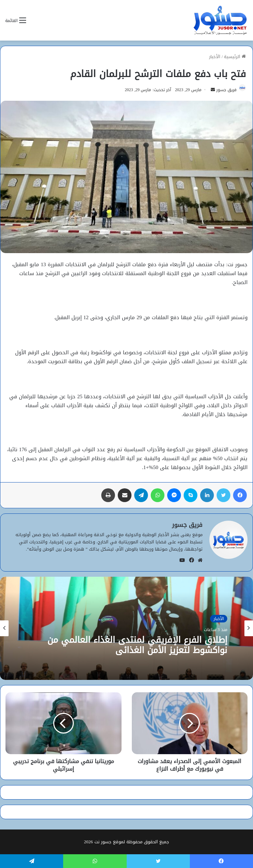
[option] (126, 628)
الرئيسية (235, 57)
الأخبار (215, 57)
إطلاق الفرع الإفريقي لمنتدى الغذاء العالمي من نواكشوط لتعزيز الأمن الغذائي (137, 645)
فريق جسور (226, 90)
